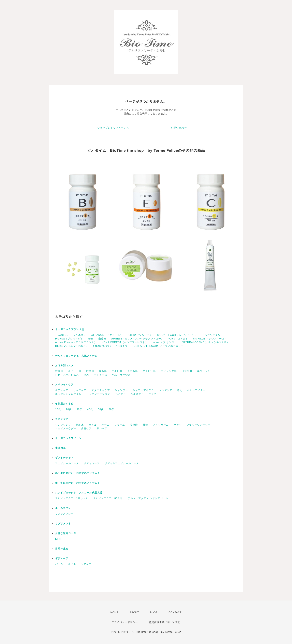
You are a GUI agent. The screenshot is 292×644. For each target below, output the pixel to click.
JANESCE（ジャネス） (71, 335)
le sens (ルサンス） (165, 342)
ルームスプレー (64, 508)
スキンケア (62, 419)
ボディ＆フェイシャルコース (122, 463)
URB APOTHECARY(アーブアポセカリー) (159, 346)
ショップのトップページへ (113, 128)
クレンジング (63, 425)
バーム (106, 425)
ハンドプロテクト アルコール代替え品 (79, 493)
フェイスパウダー (66, 428)
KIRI (58, 539)
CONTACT (175, 613)
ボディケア (62, 390)
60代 (112, 409)
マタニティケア (101, 390)
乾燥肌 (59, 371)
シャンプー (121, 390)
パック (153, 394)
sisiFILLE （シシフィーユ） (210, 339)
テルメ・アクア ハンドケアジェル (149, 498)
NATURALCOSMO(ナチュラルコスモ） (206, 342)
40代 (90, 409)
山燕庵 (102, 339)
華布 (91, 339)
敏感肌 (90, 371)
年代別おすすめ (64, 404)
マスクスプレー (64, 514)
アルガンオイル (211, 335)
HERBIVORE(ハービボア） (72, 346)
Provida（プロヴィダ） (69, 339)
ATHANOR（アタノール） (107, 335)
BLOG (154, 613)
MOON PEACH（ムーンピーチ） (177, 335)
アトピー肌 (149, 371)
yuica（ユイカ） (178, 339)
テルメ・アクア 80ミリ (108, 498)
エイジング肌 (169, 371)
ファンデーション (100, 394)
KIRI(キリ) (122, 346)
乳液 (145, 425)
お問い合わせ (179, 128)
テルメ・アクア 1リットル (72, 498)
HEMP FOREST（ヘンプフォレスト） (125, 342)
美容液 (134, 425)
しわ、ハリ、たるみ (67, 375)
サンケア (102, 428)
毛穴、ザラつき (121, 375)
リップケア (80, 390)
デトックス (101, 375)
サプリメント (63, 524)
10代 (58, 409)
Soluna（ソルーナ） (140, 335)
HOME (115, 613)
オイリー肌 (75, 371)
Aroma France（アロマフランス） (76, 342)
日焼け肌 (187, 371)
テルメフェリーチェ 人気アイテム (76, 356)
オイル (93, 425)
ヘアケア (120, 394)
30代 (79, 409)
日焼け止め (62, 549)
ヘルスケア (137, 394)
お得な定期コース (66, 533)
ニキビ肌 (117, 371)
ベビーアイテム (196, 390)
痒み (86, 375)
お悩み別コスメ (64, 365)
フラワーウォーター (198, 425)
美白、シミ (204, 371)
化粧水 (80, 425)
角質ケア (86, 428)
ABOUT (134, 613)
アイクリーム (161, 425)
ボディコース (92, 463)
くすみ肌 (133, 371)
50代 (101, 409)
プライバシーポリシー (125, 622)
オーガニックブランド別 (70, 329)
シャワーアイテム (143, 390)
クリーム (120, 425)
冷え (180, 390)
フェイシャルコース (67, 463)
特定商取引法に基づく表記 (165, 622)
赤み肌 (103, 371)
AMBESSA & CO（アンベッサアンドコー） (137, 339)
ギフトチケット (64, 458)
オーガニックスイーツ (68, 438)
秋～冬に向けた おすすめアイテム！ (78, 483)
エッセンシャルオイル (70, 394)
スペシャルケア (64, 385)
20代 (69, 409)
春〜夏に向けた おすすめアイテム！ (78, 473)
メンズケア (166, 390)
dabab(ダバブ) (102, 346)
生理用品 (60, 448)
